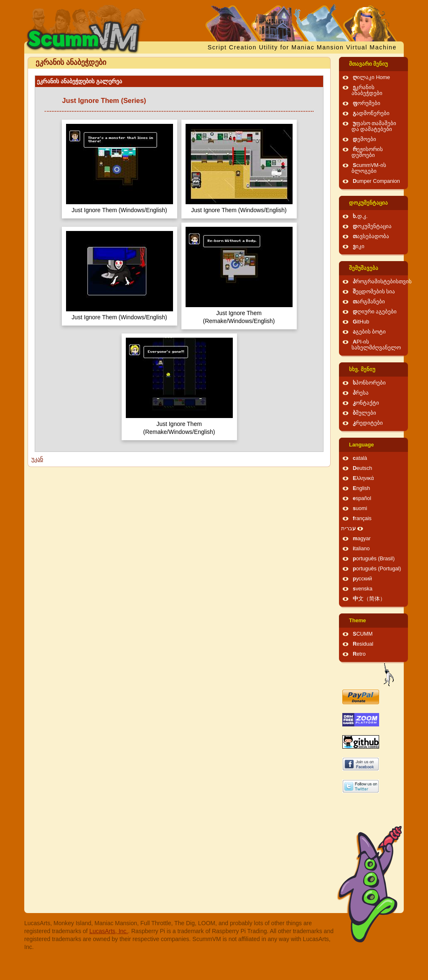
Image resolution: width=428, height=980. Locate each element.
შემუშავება (364, 268)
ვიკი (359, 246)
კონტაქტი (366, 403)
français (362, 518)
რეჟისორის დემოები (367, 152)
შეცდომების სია (374, 292)
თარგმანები (369, 302)
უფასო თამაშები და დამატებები (374, 126)
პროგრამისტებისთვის (382, 282)
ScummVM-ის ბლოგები (369, 168)
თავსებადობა (371, 236)
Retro (359, 654)
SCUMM (363, 634)
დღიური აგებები (375, 312)
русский (362, 579)
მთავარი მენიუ (369, 64)
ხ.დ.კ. (360, 216)
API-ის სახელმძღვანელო (376, 345)
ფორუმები (367, 103)
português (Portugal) (377, 569)
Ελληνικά (363, 478)
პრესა (361, 393)
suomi (360, 508)
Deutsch (362, 468)
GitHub (361, 322)
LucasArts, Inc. (109, 931)
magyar (362, 539)
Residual (363, 644)
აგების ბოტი (369, 332)
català (360, 458)
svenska (363, 589)
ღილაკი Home (371, 77)
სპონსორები (369, 383)
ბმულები (364, 413)
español (362, 498)
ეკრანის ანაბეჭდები (367, 90)
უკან (37, 459)
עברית (348, 528)
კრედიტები (368, 423)
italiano (361, 549)
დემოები (364, 139)
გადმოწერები (371, 113)
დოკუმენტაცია (368, 203)
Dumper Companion (376, 181)
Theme (358, 621)
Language (361, 445)
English (361, 488)
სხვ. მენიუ (362, 369)
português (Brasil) (374, 559)
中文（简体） (369, 599)
